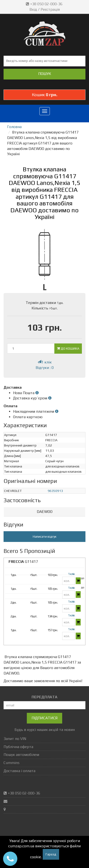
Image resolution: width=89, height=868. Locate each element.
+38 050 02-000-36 (45, 4)
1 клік (45, 362)
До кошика (68, 348)
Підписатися (44, 718)
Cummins (12, 763)
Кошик (45, 95)
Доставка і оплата (19, 771)
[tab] (44, 512)
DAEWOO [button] (45, 512)
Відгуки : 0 (45, 368)
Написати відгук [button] (45, 536)
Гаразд (51, 854)
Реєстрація (50, 9)
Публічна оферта (18, 747)
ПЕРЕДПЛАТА (44, 697)
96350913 (55, 491)
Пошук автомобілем (21, 755)
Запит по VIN (15, 739)
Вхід (33, 9)
